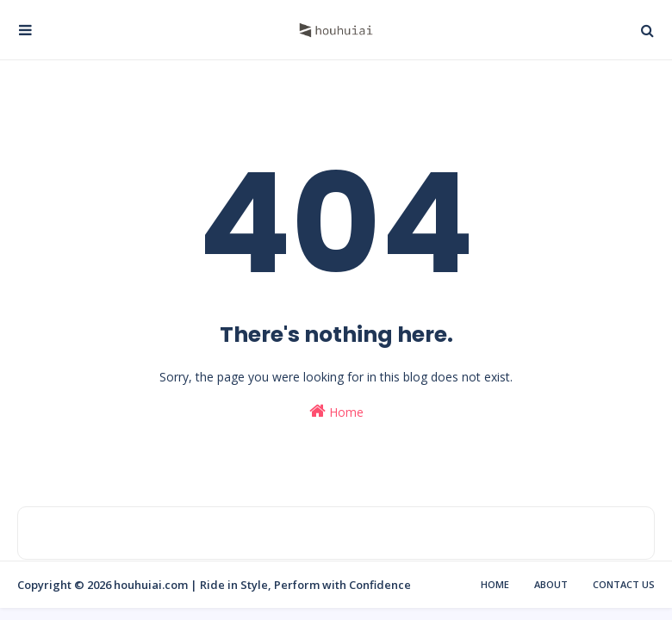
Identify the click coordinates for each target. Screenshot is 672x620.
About (551, 584)
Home (336, 411)
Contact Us (624, 584)
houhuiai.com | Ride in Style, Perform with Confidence (262, 585)
